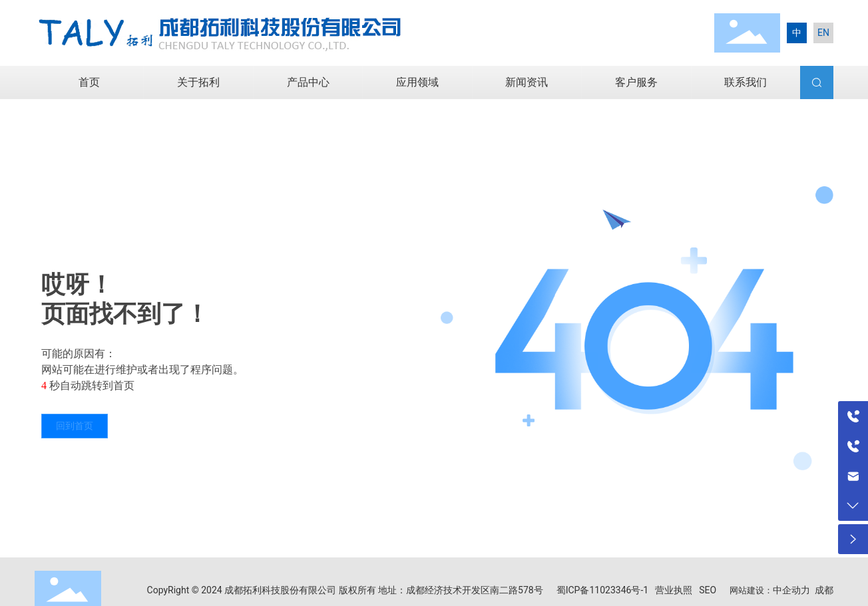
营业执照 (674, 590)
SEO (708, 590)
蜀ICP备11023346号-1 (602, 590)
